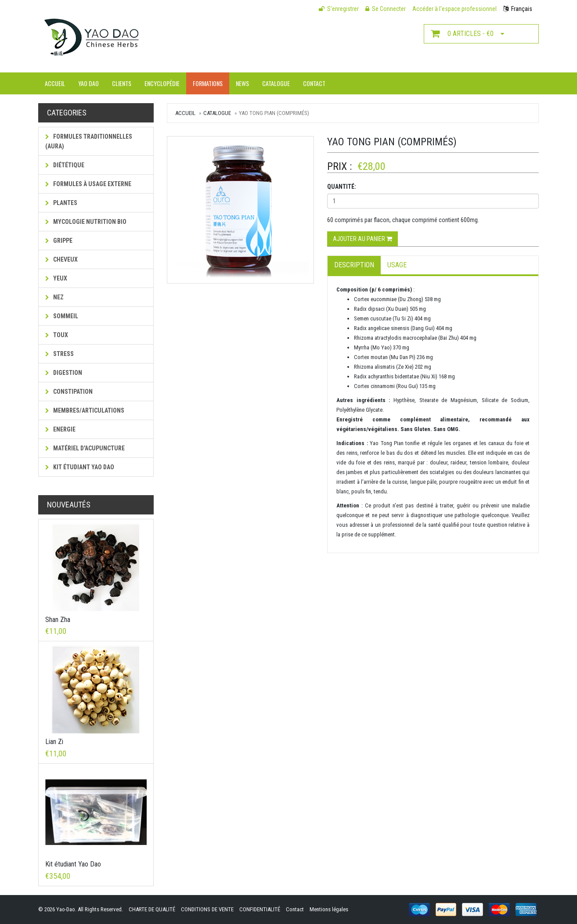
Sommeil (62, 316)
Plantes (61, 203)
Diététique (65, 165)
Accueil (55, 83)
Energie (60, 429)
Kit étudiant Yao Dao (80, 467)
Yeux (56, 278)
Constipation (69, 392)
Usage (397, 265)
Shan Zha (58, 620)
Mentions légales (329, 909)
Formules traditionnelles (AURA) (89, 141)
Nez (54, 297)
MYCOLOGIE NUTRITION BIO (86, 222)
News (242, 83)
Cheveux (61, 259)
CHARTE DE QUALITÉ (152, 909)
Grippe (59, 241)
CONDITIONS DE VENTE (207, 909)
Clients (122, 83)
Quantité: (342, 187)
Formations (208, 83)
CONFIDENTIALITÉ (260, 909)
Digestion (64, 373)
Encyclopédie (162, 83)
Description (354, 265)
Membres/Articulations (85, 410)
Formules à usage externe (88, 184)
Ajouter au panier (362, 239)
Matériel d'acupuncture (85, 448)
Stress (60, 354)
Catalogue (276, 83)
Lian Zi (54, 742)
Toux (57, 335)
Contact (314, 83)
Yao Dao (88, 83)
